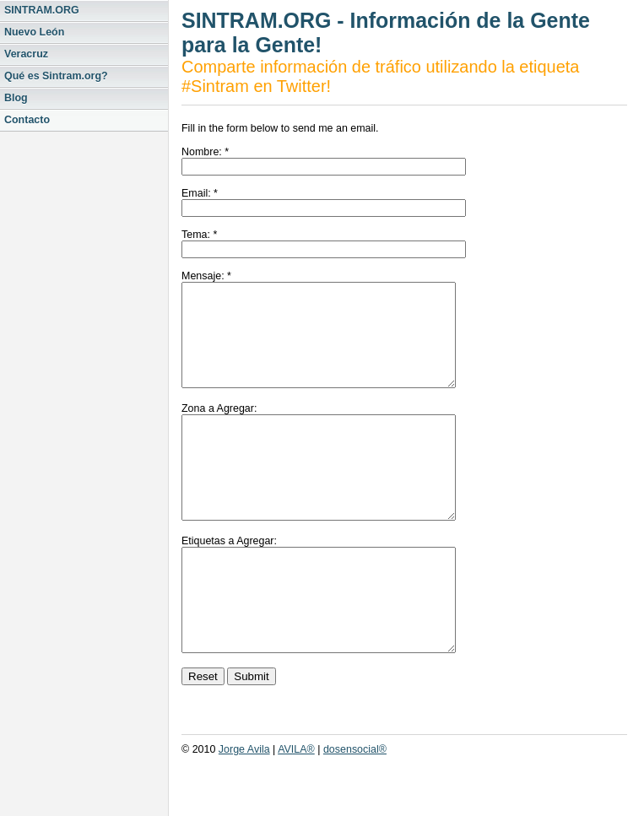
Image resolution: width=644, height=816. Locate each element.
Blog (16, 98)
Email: (196, 193)
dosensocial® (355, 810)
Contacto (27, 120)
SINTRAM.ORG (42, 10)
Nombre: (202, 152)
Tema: (196, 235)
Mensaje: (203, 276)
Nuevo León (34, 32)
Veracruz (26, 54)
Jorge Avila (244, 810)
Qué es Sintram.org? (56, 76)
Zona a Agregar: (219, 429)
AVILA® (296, 810)
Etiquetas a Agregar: (229, 581)
